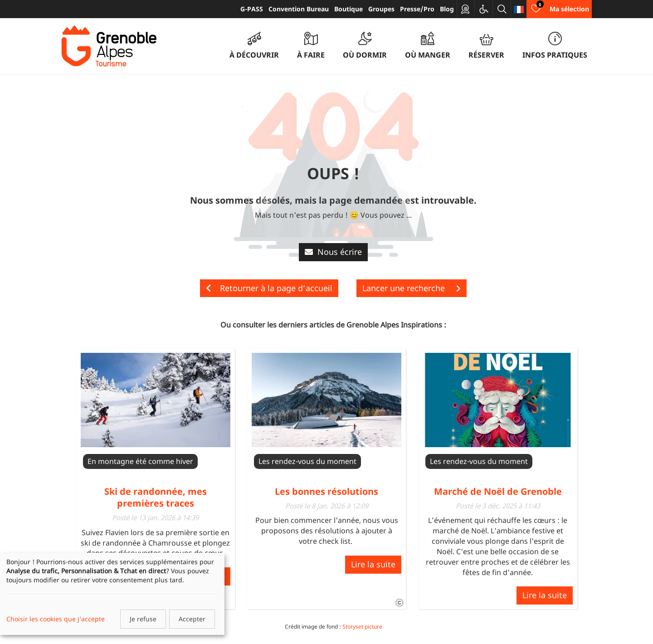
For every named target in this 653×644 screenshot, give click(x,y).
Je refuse (143, 619)
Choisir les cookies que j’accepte (56, 619)
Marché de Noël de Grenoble (498, 491)
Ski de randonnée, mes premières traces (156, 497)
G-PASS (252, 9)
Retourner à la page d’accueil (269, 288)
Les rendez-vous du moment (307, 461)
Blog (447, 9)
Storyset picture (362, 627)
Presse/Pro (417, 9)
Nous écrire (333, 252)
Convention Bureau (299, 9)
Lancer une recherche (412, 288)
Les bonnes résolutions (326, 491)
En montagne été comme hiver (140, 461)
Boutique (348, 9)
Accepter (192, 619)
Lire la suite (373, 564)
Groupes (381, 9)
